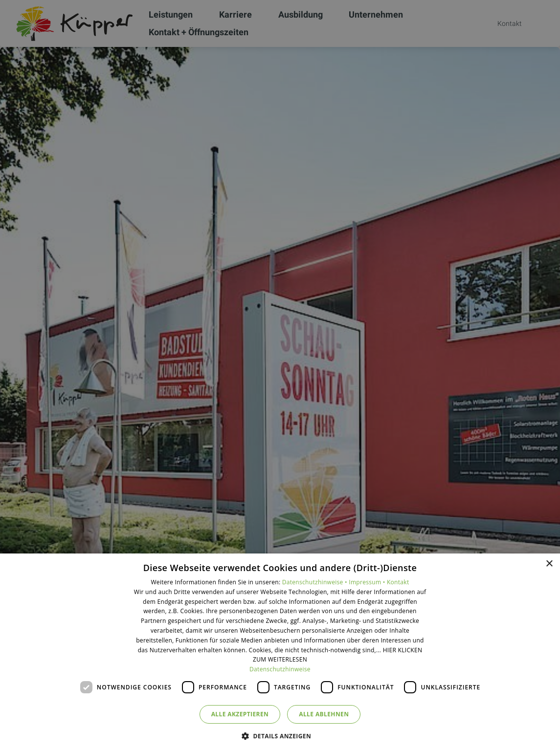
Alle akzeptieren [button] (240, 714)
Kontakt (398, 582)
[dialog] (280, 653)
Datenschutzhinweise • (315, 582)
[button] (280, 736)
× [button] (549, 564)
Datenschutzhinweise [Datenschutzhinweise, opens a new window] (280, 669)
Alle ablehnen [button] (324, 714)
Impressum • (368, 582)
